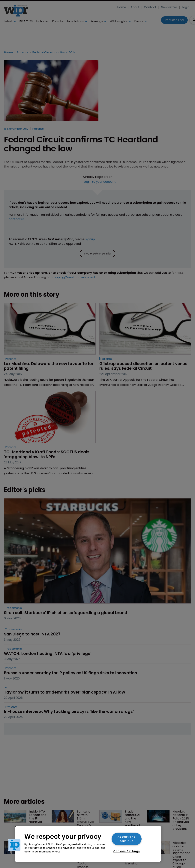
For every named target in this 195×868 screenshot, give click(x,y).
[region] (88, 844)
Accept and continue (126, 839)
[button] (14, 845)
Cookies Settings (127, 851)
